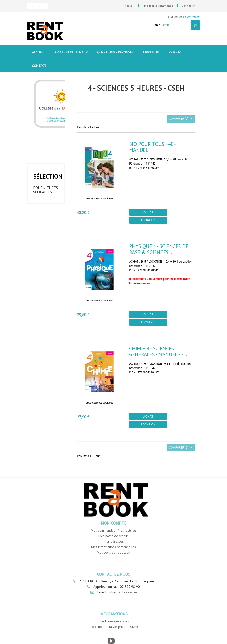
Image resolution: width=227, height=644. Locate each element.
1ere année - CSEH (45, 202)
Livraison (151, 52)
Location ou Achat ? (71, 52)
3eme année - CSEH (44, 230)
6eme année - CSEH (44, 271)
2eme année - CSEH (44, 216)
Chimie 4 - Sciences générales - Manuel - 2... (158, 351)
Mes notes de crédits (113, 536)
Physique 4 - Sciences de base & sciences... (159, 249)
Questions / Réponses (115, 52)
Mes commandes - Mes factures (114, 530)
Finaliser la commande (158, 6)
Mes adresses (114, 541)
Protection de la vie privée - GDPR (113, 627)
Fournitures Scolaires (45, 189)
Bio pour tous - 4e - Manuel (152, 147)
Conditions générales (114, 621)
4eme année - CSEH (44, 243)
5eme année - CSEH (44, 257)
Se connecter (191, 16)
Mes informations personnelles (113, 547)
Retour (175, 52)
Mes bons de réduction (113, 552)
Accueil (130, 6)
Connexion (189, 6)
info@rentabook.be (123, 592)
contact (39, 66)
